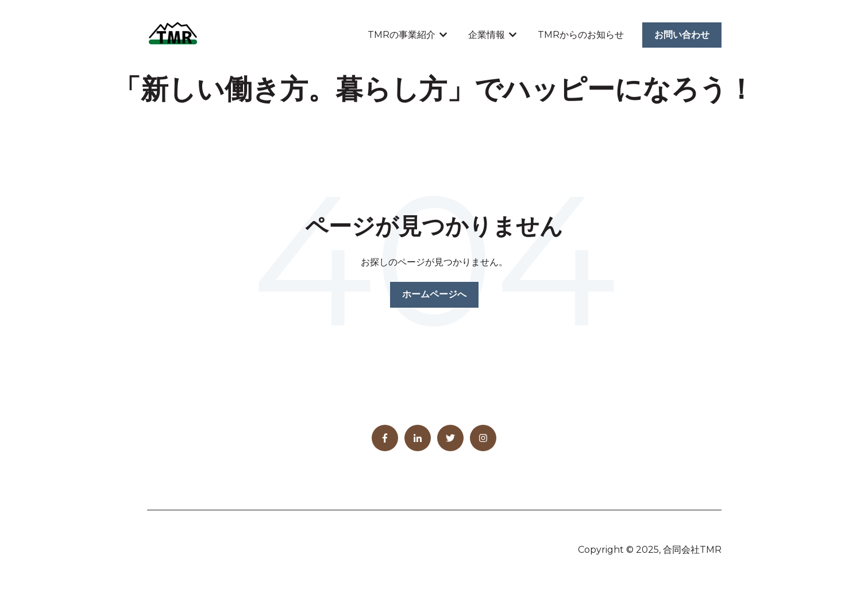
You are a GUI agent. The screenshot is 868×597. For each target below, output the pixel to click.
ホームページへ (434, 294)
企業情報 (487, 35)
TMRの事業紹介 (402, 35)
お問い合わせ (682, 35)
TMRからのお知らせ (581, 35)
